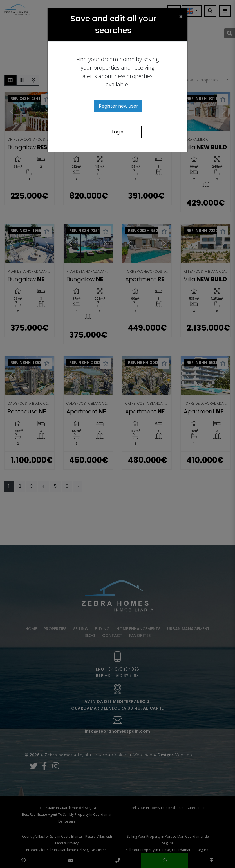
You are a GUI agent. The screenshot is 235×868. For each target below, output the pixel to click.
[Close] (181, 16)
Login (118, 132)
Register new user (118, 106)
